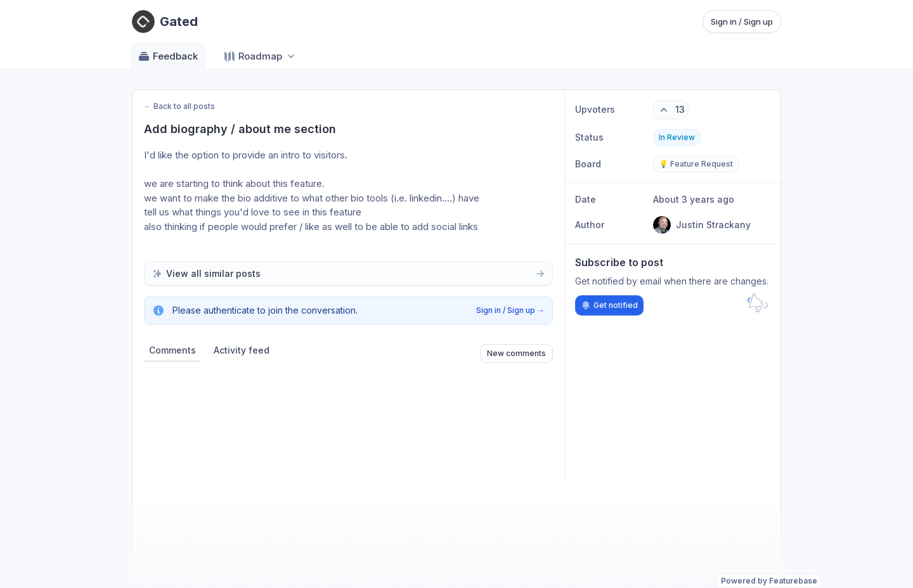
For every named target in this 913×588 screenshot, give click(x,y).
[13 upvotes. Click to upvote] (671, 110)
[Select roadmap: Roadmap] (260, 56)
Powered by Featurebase (769, 581)
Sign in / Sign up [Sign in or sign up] (742, 22)
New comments (516, 353)
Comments (172, 350)
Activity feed (242, 350)
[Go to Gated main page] (165, 22)
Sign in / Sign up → (510, 310)
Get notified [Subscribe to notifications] (609, 305)
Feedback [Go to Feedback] (168, 56)
